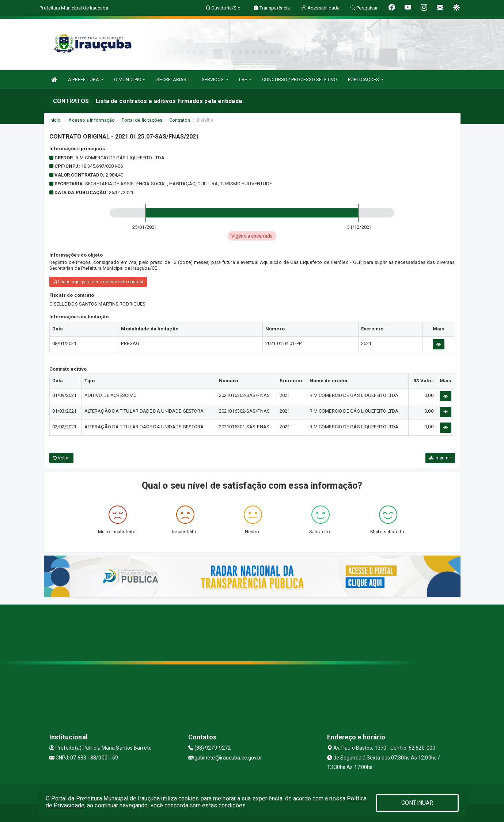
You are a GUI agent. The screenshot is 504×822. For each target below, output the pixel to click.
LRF (245, 79)
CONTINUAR (417, 803)
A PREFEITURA (86, 79)
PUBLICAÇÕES (365, 79)
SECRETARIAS (173, 79)
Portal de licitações (142, 120)
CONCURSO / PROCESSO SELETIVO (300, 79)
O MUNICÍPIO (130, 79)
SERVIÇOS (215, 79)
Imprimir (440, 458)
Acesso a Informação (92, 120)
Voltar (62, 458)
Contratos (180, 120)
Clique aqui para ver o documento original (98, 282)
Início (55, 120)
